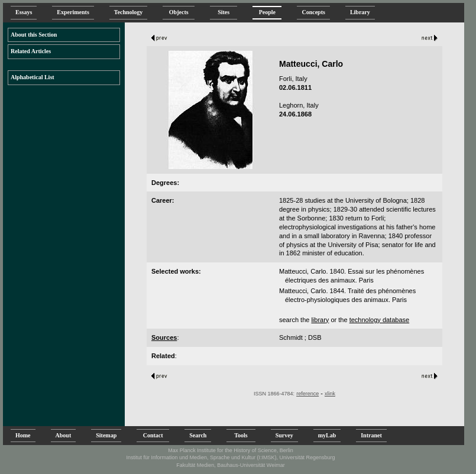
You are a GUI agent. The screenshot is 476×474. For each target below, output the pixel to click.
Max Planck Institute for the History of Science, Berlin (231, 450)
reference (307, 394)
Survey (284, 435)
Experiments (73, 12)
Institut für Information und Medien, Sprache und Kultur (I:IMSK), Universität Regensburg (230, 457)
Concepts (313, 12)
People (267, 12)
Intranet (371, 435)
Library (360, 12)
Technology (129, 12)
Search (198, 435)
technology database (380, 320)
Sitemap (106, 435)
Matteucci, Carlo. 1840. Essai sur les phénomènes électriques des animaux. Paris (352, 276)
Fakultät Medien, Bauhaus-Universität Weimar (230, 465)
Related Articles (31, 51)
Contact (153, 435)
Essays (24, 12)
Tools (241, 435)
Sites (224, 12)
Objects (179, 12)
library (320, 320)
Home (23, 435)
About (64, 435)
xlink (330, 394)
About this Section (34, 35)
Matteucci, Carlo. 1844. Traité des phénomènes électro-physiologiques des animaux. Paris (347, 295)
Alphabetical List (33, 77)
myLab (327, 435)
